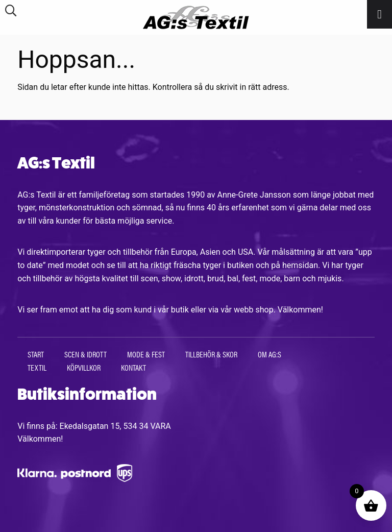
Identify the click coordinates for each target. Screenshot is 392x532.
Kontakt (133, 367)
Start (36, 354)
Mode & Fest (146, 354)
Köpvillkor (84, 367)
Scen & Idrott (85, 354)
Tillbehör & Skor (211, 354)
